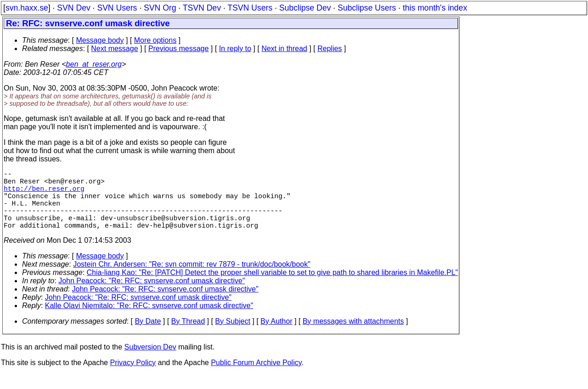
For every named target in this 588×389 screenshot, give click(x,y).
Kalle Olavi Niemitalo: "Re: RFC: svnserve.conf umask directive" (149, 320)
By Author (276, 336)
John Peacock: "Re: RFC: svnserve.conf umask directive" (152, 295)
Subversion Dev (150, 362)
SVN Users (117, 8)
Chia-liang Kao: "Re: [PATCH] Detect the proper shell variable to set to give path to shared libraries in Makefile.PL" (273, 287)
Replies (330, 49)
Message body (100, 40)
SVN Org (160, 8)
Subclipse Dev (305, 8)
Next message (114, 49)
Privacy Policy (133, 377)
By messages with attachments (353, 336)
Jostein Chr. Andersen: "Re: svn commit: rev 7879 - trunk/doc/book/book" (192, 279)
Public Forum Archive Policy (256, 377)
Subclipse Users (367, 8)
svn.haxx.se (27, 8)
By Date (148, 336)
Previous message (179, 49)
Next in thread (284, 49)
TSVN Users (250, 8)
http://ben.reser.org (44, 194)
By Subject (232, 336)
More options (155, 40)
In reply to (235, 49)
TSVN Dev (202, 8)
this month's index (435, 8)
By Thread (188, 336)
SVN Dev (73, 8)
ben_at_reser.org (94, 64)
